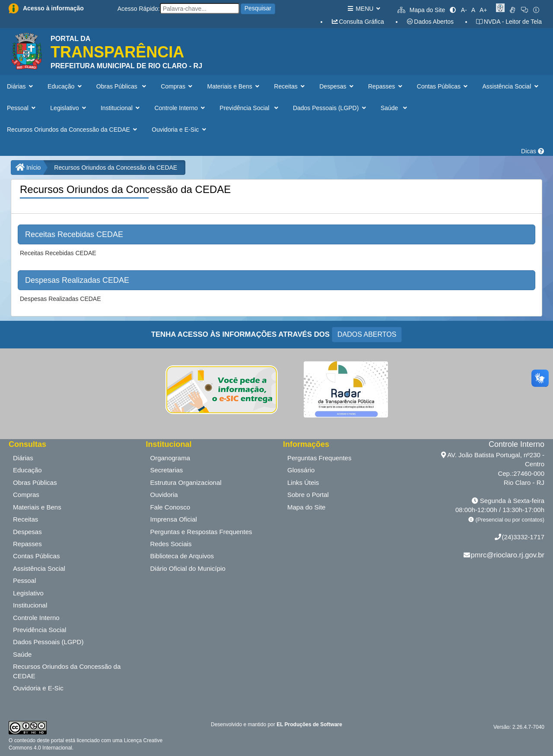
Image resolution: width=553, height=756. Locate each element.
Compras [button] (177, 86)
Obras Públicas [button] (122, 86)
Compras (26, 495)
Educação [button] (65, 86)
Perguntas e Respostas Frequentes (201, 532)
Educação (27, 470)
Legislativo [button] (69, 108)
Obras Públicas (35, 482)
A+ (483, 10)
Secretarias (167, 470)
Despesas (27, 532)
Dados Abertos (430, 22)
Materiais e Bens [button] (234, 86)
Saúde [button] (395, 108)
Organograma (170, 458)
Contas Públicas (36, 556)
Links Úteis (303, 482)
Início (28, 168)
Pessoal (24, 580)
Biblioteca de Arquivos (182, 556)
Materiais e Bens (37, 507)
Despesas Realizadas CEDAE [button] (77, 280)
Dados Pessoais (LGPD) (48, 642)
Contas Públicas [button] (443, 86)
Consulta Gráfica (358, 22)
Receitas (25, 519)
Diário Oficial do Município (188, 568)
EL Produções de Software (309, 724)
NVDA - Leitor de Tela (509, 22)
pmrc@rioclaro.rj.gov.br (508, 555)
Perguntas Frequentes (319, 458)
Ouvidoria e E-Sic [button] (180, 130)
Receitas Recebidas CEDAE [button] (74, 234)
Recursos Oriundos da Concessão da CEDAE (116, 168)
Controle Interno (36, 618)
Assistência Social (39, 568)
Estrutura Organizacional (186, 482)
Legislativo (28, 593)
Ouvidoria (164, 495)
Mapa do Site (421, 10)
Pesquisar (258, 8)
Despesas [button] (337, 86)
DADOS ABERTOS (367, 334)
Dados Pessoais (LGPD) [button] (330, 108)
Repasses (27, 544)
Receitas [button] (290, 86)
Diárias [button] (21, 86)
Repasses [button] (386, 86)
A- (464, 10)
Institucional (30, 605)
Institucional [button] (121, 108)
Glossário (301, 470)
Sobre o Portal (308, 495)
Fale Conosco (170, 507)
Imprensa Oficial (174, 519)
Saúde (22, 654)
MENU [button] (364, 9)
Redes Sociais (171, 544)
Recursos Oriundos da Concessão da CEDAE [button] (73, 130)
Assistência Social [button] (511, 86)
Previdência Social (40, 630)
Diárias (23, 458)
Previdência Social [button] (250, 108)
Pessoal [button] (22, 108)
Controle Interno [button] (180, 108)
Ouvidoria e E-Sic (38, 688)
